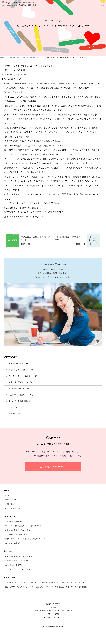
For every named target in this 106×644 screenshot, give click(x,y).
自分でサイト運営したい (35, 587)
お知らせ (69, 587)
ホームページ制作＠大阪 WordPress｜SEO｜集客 (27, 4)
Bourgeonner (10, 3)
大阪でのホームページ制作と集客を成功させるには (25, 539)
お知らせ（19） (15, 407)
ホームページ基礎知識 (55, 587)
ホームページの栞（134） (19, 363)
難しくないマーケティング (15, 587)
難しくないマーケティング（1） (21, 388)
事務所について (11, 500)
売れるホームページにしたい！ (53, 582)
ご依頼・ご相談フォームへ (55, 466)
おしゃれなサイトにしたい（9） (21, 370)
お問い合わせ (10, 504)
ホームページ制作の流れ (15, 521)
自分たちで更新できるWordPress (19, 530)
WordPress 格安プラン (15, 565)
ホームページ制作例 (13, 543)
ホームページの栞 (12, 582)
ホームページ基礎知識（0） (20, 401)
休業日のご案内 (81, 587)
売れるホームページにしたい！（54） (23, 376)
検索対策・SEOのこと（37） (20, 382)
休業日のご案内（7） (17, 413)
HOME (8, 495)
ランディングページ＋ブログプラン (18, 569)
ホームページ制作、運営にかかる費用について (23, 526)
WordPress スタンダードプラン (18, 561)
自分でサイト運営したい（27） (21, 395)
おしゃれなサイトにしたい (30, 582)
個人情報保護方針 (13, 508)
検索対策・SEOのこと (75, 582)
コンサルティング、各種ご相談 (17, 534)
